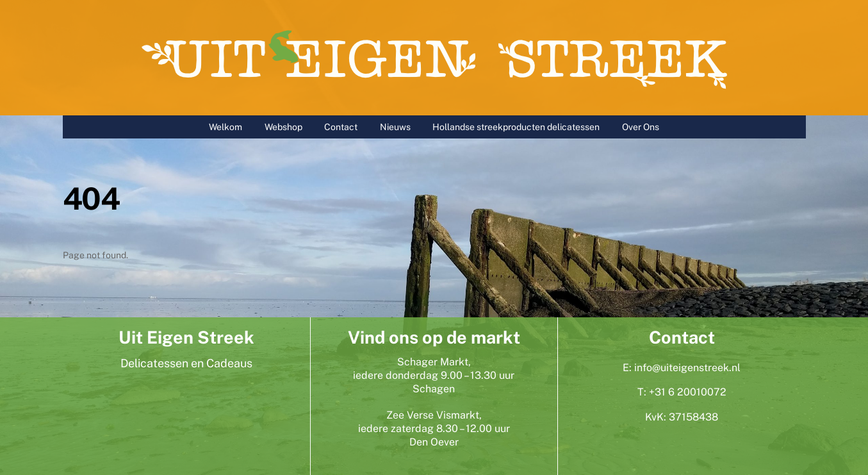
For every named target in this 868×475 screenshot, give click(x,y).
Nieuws (395, 127)
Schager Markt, (434, 362)
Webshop (283, 127)
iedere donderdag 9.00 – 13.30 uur (434, 375)
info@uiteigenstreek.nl (687, 368)
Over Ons (641, 127)
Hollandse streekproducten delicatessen (516, 127)
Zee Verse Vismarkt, (434, 415)
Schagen (434, 389)
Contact (341, 127)
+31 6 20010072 (688, 392)
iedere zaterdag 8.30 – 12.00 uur (434, 429)
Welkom (225, 127)
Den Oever (434, 442)
